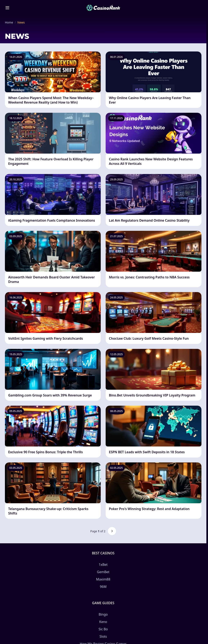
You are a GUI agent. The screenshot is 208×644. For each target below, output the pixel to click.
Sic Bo (103, 629)
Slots (103, 636)
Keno (103, 622)
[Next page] (112, 531)
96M (103, 587)
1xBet (103, 565)
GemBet (103, 572)
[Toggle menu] (7, 8)
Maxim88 (103, 579)
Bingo (103, 614)
